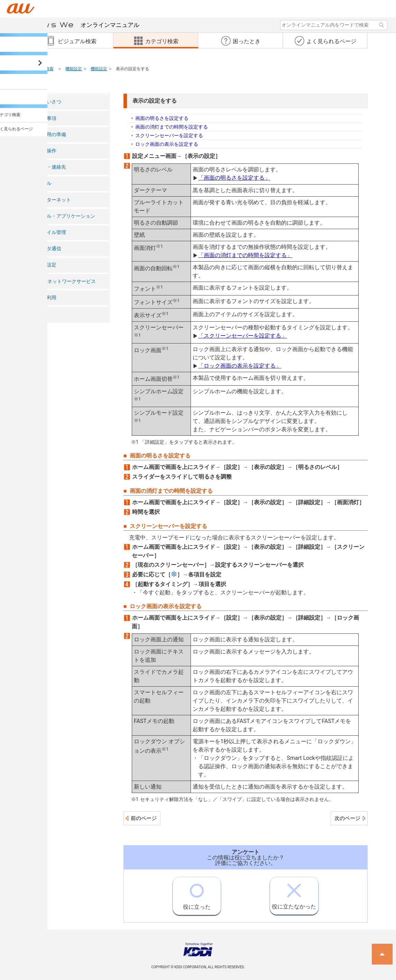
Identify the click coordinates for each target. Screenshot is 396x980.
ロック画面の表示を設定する (167, 144)
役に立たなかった (294, 893)
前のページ (144, 818)
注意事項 (47, 118)
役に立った (197, 894)
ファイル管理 (52, 232)
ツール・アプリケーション (66, 216)
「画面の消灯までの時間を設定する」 (245, 255)
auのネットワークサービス (66, 281)
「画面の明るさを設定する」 (234, 178)
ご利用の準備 (52, 135)
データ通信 (49, 249)
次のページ (347, 818)
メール (44, 183)
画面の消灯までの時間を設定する (172, 127)
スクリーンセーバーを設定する (169, 135)
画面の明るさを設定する (162, 118)
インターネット (54, 200)
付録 (42, 314)
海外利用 (47, 298)
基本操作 (47, 151)
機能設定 (74, 69)
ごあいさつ (49, 102)
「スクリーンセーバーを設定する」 (242, 336)
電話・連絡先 (52, 167)
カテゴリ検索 (41, 69)
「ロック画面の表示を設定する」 (240, 366)
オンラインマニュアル (79, 25)
